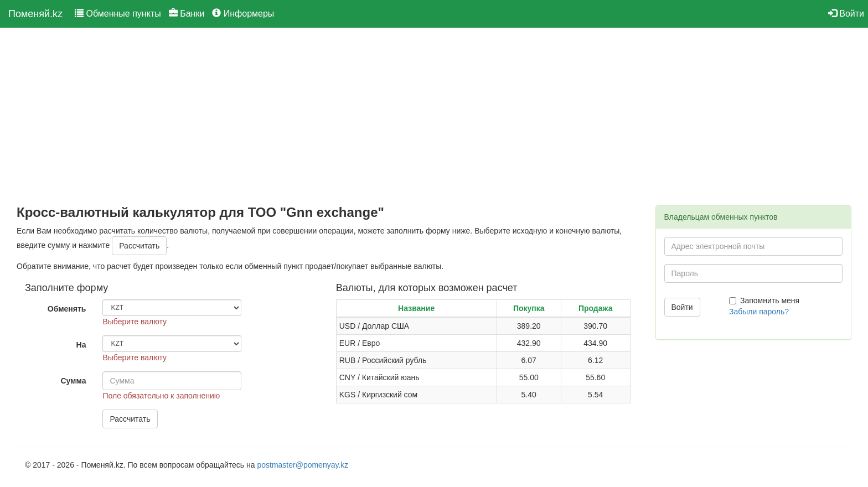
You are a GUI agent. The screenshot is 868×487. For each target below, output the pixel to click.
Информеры (243, 14)
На (81, 345)
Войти (846, 14)
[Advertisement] (328, 117)
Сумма (73, 381)
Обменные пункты (118, 14)
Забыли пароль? (759, 312)
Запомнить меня (764, 301)
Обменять (67, 309)
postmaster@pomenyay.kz (303, 465)
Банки (187, 14)
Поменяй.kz (35, 14)
